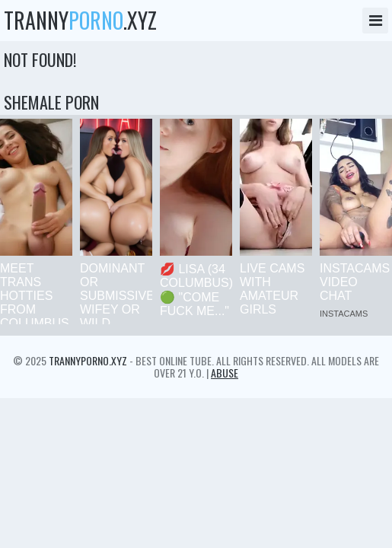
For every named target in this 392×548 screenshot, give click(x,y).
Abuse (225, 373)
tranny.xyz (80, 21)
